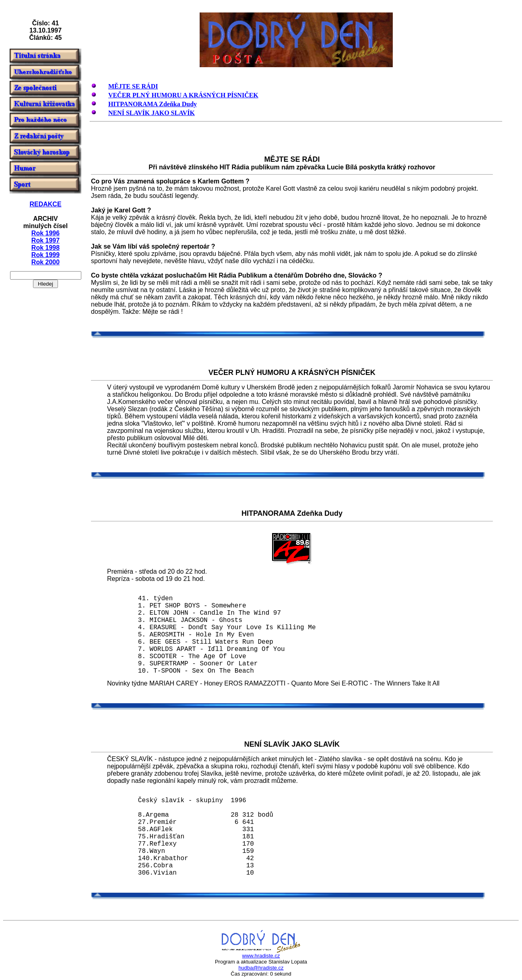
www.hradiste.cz (261, 956)
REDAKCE (45, 204)
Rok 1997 (45, 240)
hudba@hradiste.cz (261, 968)
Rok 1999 (45, 255)
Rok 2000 (45, 262)
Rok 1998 (45, 248)
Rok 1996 (45, 233)
